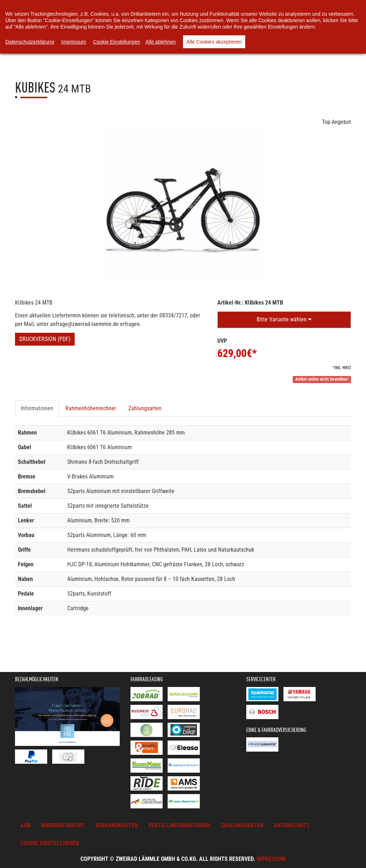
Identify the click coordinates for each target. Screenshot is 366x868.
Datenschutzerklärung (30, 42)
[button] (284, 320)
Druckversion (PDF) (45, 339)
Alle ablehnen (161, 42)
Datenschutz (292, 825)
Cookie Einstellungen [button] (50, 843)
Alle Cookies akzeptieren (214, 42)
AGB (25, 825)
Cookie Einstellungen (117, 42)
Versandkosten (117, 825)
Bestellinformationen (179, 825)
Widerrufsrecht (63, 825)
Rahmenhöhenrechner (91, 408)
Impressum (271, 859)
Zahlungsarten (145, 408)
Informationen (37, 408)
